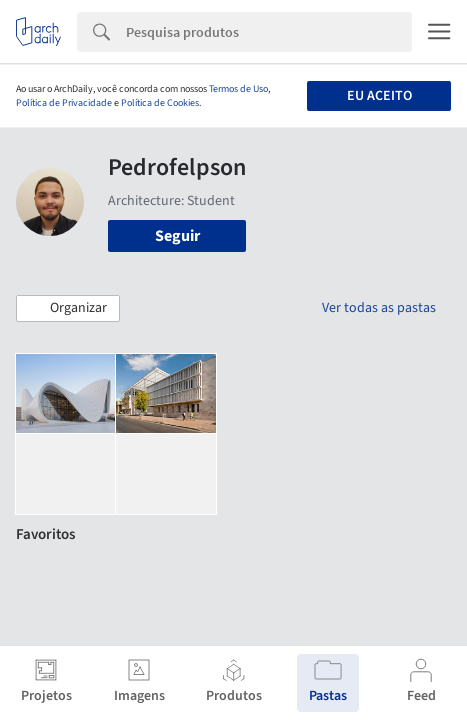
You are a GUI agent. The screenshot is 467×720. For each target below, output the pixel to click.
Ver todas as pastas (379, 308)
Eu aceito (379, 96)
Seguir (177, 236)
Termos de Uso (238, 89)
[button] (68, 309)
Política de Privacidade (64, 103)
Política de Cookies (160, 103)
